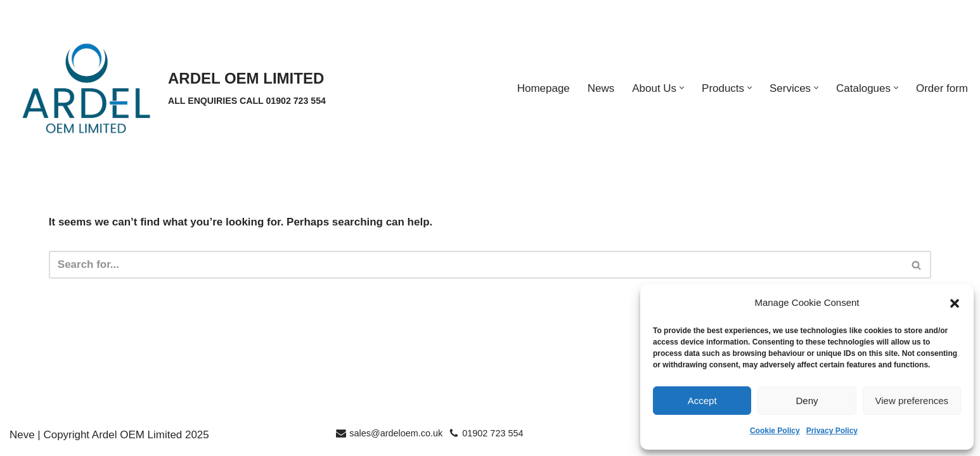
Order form (942, 88)
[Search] (476, 265)
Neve (22, 440)
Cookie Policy (775, 431)
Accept (702, 401)
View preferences (912, 401)
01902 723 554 (493, 438)
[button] (955, 303)
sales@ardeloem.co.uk (396, 438)
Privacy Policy (832, 431)
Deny (807, 401)
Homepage (543, 88)
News (601, 88)
